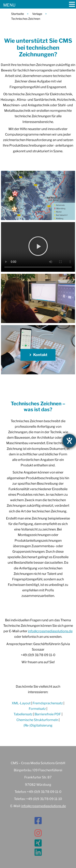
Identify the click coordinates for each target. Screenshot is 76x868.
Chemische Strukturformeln (37, 720)
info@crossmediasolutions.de (50, 631)
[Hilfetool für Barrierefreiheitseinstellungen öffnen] (69, 441)
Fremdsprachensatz (48, 703)
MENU (9, 5)
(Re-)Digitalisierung (38, 725)
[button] (38, 247)
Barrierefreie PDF (48, 714)
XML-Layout (21, 703)
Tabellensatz (23, 714)
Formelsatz (37, 709)
